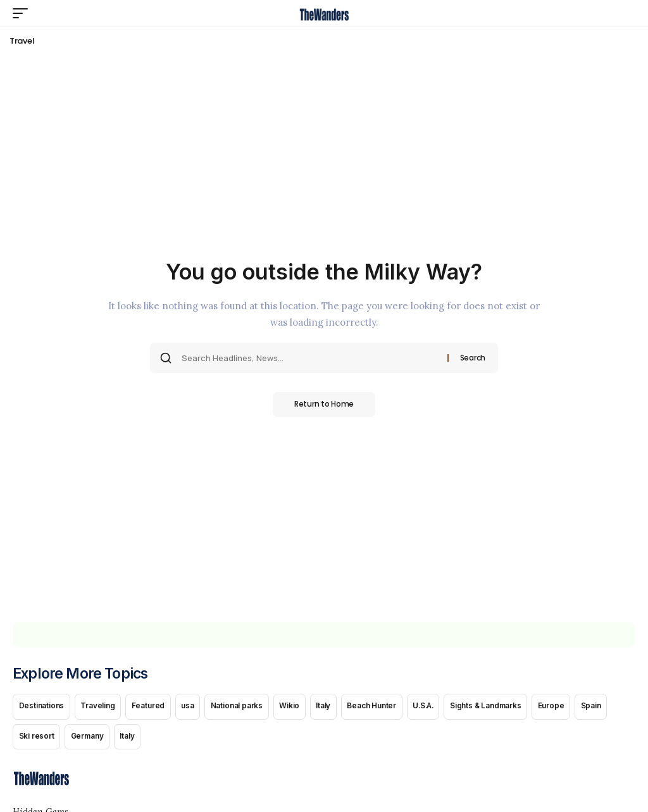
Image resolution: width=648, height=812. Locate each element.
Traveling (101, 707)
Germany (90, 740)
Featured (153, 707)
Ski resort (37, 740)
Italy (335, 707)
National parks (245, 707)
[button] (23, 13)
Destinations (42, 707)
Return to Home (324, 404)
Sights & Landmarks (507, 707)
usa (194, 707)
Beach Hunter (386, 707)
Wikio (299, 707)
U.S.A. (440, 707)
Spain (616, 707)
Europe (575, 707)
